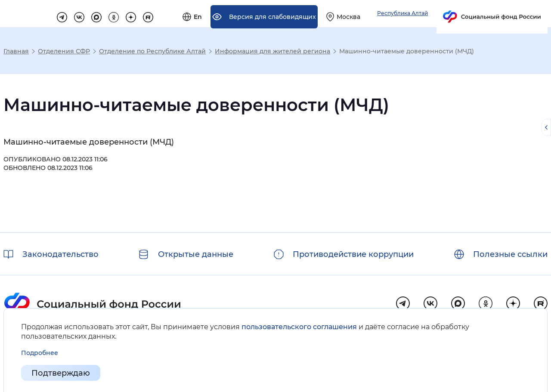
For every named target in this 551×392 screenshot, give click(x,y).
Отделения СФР (64, 51)
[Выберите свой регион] (440, 14)
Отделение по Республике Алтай (152, 51)
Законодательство (60, 254)
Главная (16, 51)
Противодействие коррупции (353, 254)
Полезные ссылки (510, 254)
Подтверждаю (61, 373)
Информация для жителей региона (272, 51)
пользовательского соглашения (299, 327)
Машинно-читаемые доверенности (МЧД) (89, 142)
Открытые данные (196, 254)
